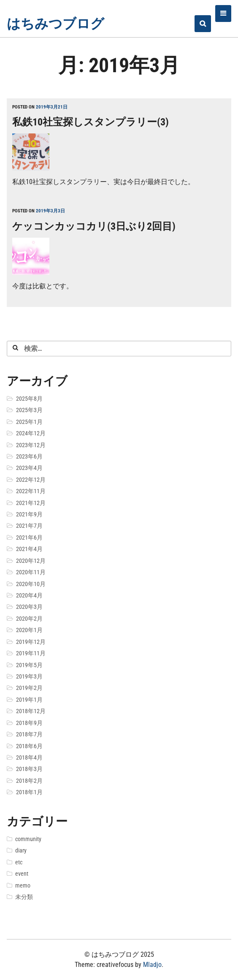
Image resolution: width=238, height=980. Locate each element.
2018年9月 (29, 723)
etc (19, 862)
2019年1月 (29, 700)
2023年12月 (31, 445)
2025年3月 (29, 410)
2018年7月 (29, 734)
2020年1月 (29, 630)
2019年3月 (29, 676)
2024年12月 (31, 433)
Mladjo (152, 965)
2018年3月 (29, 769)
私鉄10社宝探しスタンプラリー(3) (91, 122)
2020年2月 (29, 619)
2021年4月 (29, 549)
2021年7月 (29, 526)
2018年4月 (29, 757)
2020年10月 (31, 584)
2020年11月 (31, 572)
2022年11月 (31, 491)
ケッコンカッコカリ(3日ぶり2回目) (94, 226)
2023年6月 (29, 456)
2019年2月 (29, 688)
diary (21, 850)
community (28, 839)
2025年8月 (29, 399)
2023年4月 (29, 468)
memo (23, 885)
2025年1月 (29, 422)
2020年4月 (29, 595)
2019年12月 (31, 642)
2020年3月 (29, 607)
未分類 (24, 897)
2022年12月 (31, 480)
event (22, 874)
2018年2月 (29, 781)
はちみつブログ (55, 24)
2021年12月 (31, 503)
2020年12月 (31, 561)
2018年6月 (29, 746)
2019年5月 (29, 665)
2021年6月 (29, 538)
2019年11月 (31, 653)
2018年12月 (31, 711)
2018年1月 (29, 792)
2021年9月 (29, 514)
